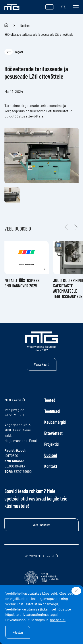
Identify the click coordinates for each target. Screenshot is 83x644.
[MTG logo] (12, 7)
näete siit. (58, 620)
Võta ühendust (41, 525)
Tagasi (14, 52)
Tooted (50, 400)
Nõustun (18, 632)
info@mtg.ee (14, 410)
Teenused (52, 411)
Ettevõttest (53, 433)
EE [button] (50, 7)
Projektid (51, 444)
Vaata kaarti (42, 364)
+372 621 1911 (14, 415)
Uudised (25, 25)
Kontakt (51, 466)
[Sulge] (76, 591)
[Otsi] (64, 7)
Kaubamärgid (55, 422)
